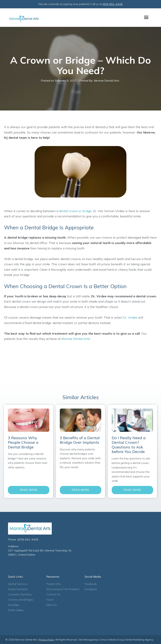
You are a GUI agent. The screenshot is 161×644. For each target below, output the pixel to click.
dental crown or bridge (75, 211)
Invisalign (14, 605)
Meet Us (52, 605)
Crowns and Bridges (21, 600)
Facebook (91, 584)
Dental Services (18, 584)
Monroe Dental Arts (75, 339)
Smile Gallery (16, 610)
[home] (24, 19)
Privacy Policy (46, 640)
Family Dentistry (18, 589)
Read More (29, 490)
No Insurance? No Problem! (63, 589)
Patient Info (54, 584)
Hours (50, 600)
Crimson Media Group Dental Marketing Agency (126, 640)
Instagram (91, 589)
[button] (146, 18)
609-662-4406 (113, 4)
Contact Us (53, 594)
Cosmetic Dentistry (20, 594)
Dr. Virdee (130, 317)
